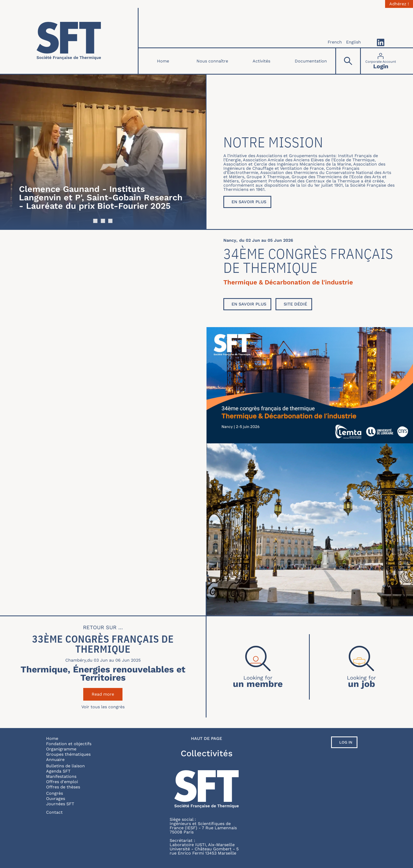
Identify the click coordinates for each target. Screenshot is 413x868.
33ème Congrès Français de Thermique (103, 644)
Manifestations (61, 776)
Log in (346, 742)
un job (362, 683)
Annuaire (55, 760)
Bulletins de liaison (65, 766)
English (353, 42)
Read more (107, 694)
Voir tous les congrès (103, 707)
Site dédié (295, 304)
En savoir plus (249, 202)
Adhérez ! (399, 4)
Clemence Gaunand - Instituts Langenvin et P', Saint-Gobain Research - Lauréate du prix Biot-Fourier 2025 (101, 197)
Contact (54, 812)
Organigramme (61, 749)
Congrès (55, 793)
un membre (258, 683)
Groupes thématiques (68, 754)
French (335, 42)
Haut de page (206, 739)
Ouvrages (56, 799)
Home (163, 61)
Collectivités (207, 753)
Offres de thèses (63, 787)
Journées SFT (60, 804)
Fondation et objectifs (69, 744)
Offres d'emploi (62, 782)
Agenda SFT (58, 771)
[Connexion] (381, 61)
